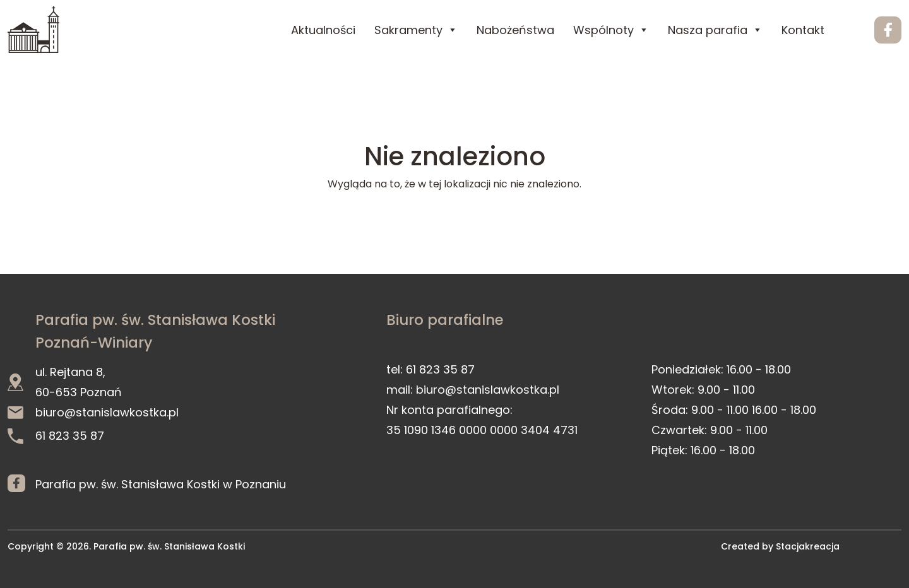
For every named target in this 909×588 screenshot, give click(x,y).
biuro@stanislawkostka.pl (93, 412)
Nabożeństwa (515, 30)
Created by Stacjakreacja (780, 546)
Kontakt (803, 30)
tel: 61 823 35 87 (431, 369)
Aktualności (323, 30)
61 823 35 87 (56, 436)
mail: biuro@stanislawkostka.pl (473, 390)
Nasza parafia (715, 30)
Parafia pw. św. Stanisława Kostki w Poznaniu (161, 483)
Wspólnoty (611, 30)
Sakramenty (416, 30)
